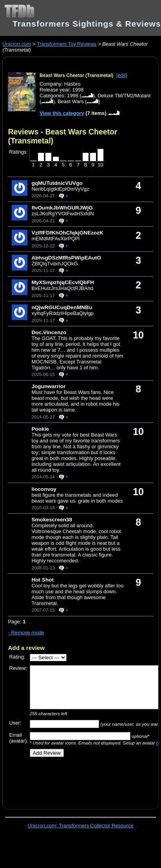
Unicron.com (17, 44)
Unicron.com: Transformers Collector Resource (81, 826)
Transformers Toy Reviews (67, 44)
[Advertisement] (77, 780)
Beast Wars (71, 101)
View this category (62, 113)
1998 (73, 96)
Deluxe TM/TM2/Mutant (124, 96)
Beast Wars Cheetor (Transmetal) (76, 75)
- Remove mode (26, 633)
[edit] (122, 75)
